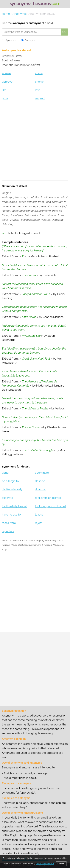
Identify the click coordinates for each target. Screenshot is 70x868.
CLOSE (61, 864)
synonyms (19, 23)
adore (39, 73)
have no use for (12, 515)
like (4, 90)
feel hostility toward (14, 506)
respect (40, 98)
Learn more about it (45, 864)
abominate (42, 473)
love (38, 90)
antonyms (35, 23)
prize (5, 98)
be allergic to (10, 481)
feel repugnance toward (50, 506)
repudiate (8, 531)
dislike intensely (12, 489)
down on (41, 489)
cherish (40, 82)
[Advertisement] (35, 143)
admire (6, 73)
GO (64, 32)
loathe (39, 515)
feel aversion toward (48, 498)
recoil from (9, 523)
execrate (7, 498)
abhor (6, 473)
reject (39, 523)
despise (40, 481)
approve (7, 82)
